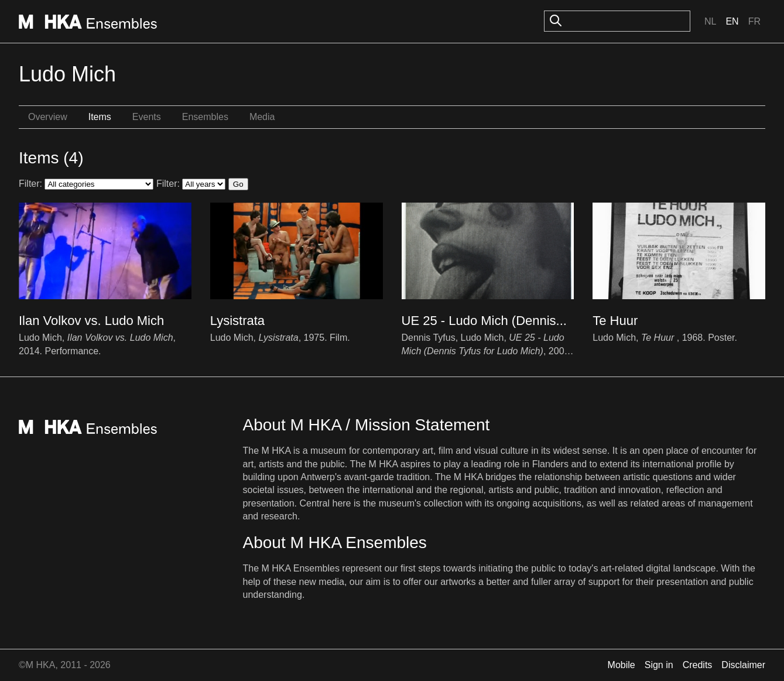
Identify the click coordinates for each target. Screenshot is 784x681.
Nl (710, 21)
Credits (698, 665)
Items (100, 117)
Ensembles (205, 117)
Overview (48, 117)
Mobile (622, 665)
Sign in (659, 665)
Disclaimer (743, 665)
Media (262, 117)
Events (147, 117)
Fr (754, 21)
